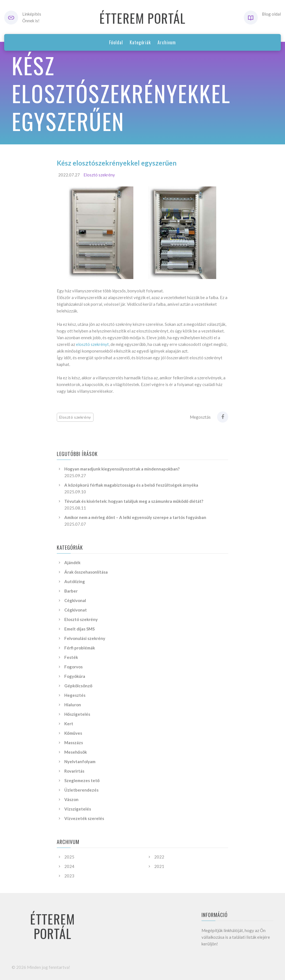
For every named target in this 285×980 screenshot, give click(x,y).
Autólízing (75, 581)
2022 (159, 857)
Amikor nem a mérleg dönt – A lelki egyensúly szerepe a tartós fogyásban (135, 517)
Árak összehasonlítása (86, 572)
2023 (69, 876)
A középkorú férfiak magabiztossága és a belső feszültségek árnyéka (131, 485)
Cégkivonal (75, 600)
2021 (159, 866)
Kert (69, 724)
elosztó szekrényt (92, 344)
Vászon (71, 799)
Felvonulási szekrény (85, 638)
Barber (71, 591)
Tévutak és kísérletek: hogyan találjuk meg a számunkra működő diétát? (134, 501)
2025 (69, 857)
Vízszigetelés (78, 809)
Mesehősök (76, 752)
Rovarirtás (74, 771)
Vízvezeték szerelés (84, 818)
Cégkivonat (76, 610)
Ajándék (72, 562)
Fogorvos (73, 667)
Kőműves (73, 733)
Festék (71, 657)
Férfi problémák (80, 648)
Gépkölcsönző (78, 686)
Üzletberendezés (81, 790)
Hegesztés (75, 695)
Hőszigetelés (77, 714)
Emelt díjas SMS (79, 629)
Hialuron (73, 705)
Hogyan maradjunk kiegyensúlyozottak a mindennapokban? (122, 469)
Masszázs (74, 743)
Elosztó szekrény (99, 175)
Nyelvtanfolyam (80, 761)
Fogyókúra (75, 676)
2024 (69, 866)
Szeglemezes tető (82, 780)
